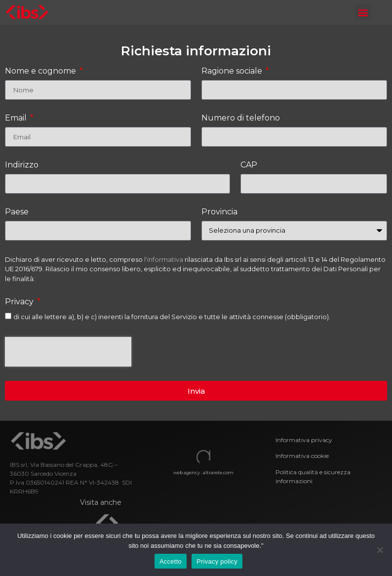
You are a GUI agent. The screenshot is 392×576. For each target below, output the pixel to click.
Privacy (20, 302)
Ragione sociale (233, 71)
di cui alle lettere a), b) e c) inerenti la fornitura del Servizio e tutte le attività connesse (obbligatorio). (172, 317)
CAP (249, 165)
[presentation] (68, 352)
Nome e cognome (41, 71)
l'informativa (164, 259)
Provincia (219, 212)
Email (17, 118)
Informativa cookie (303, 456)
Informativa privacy (304, 440)
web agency (187, 473)
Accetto (171, 561)
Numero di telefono (241, 118)
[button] (363, 12)
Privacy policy (217, 561)
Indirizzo (22, 165)
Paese (17, 212)
